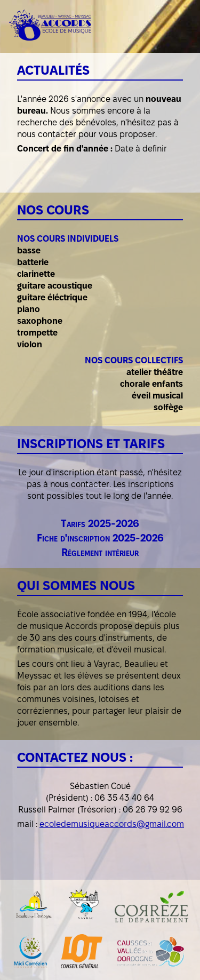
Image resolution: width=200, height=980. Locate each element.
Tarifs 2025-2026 (100, 524)
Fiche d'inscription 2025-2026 (100, 538)
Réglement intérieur (100, 552)
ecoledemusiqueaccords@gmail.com (112, 824)
